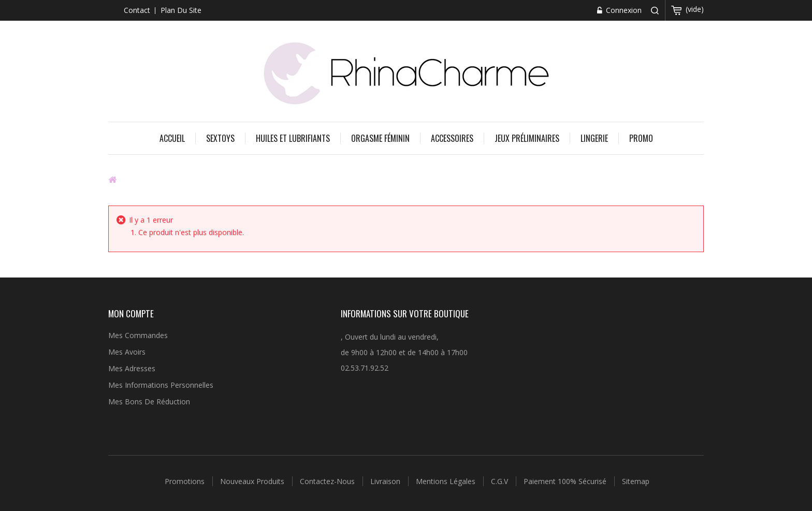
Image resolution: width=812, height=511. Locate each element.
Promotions (186, 481)
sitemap (636, 481)
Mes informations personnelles (161, 385)
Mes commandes (138, 335)
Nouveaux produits (253, 481)
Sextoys (220, 138)
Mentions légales (447, 481)
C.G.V (501, 481)
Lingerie (594, 138)
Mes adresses (132, 368)
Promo (641, 138)
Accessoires (452, 138)
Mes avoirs (127, 352)
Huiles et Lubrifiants (293, 138)
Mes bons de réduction (149, 401)
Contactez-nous (328, 481)
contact (137, 10)
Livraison (386, 481)
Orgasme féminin (380, 138)
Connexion (623, 10)
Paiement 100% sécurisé (566, 481)
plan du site (181, 10)
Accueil (172, 138)
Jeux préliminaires (527, 138)
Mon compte (131, 313)
